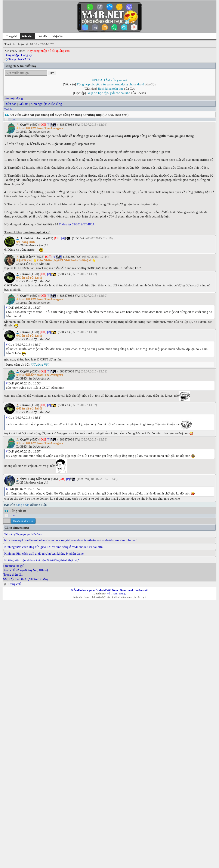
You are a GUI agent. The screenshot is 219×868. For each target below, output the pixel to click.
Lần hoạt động (13, 98)
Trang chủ (12, 36)
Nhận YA (58, 36)
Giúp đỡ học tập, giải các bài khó (108, 93)
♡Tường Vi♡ (40, 365)
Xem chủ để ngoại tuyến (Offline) (26, 570)
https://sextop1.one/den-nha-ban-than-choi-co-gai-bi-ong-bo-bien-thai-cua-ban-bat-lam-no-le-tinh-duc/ (70, 540)
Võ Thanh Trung (116, 593)
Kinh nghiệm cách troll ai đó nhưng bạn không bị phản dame (44, 554)
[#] (49, 125)
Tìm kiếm (9, 109)
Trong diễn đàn (13, 575)
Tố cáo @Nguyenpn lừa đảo (23, 534)
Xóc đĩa (43, 36)
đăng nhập (23, 505)
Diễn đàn (10, 104)
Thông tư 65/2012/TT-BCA (77, 224)
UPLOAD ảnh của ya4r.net (109, 80)
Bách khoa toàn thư (111, 89)
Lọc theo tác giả (14, 566)
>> (14, 119)
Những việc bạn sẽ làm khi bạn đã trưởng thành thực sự (41, 560)
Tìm (52, 73)
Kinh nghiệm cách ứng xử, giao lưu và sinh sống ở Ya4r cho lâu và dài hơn (53, 547)
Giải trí (23, 104)
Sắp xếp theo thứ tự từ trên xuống (26, 579)
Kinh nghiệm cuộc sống (46, 104)
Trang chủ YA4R (19, 59)
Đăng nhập (12, 55)
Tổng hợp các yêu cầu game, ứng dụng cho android (110, 84)
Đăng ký (26, 55)
